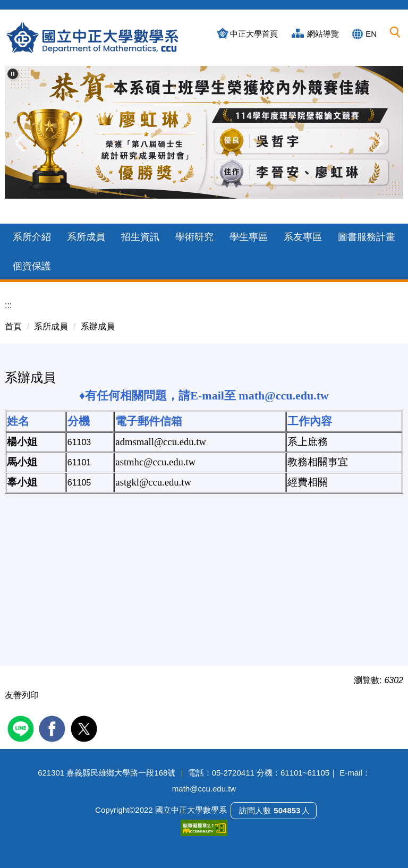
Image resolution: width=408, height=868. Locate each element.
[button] (396, 33)
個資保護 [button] (32, 266)
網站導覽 (323, 34)
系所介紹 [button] (32, 237)
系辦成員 (98, 326)
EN (371, 34)
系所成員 (51, 326)
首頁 (13, 326)
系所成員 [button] (86, 237)
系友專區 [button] (303, 237)
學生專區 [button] (249, 237)
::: (8, 305)
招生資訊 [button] (140, 237)
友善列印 (22, 695)
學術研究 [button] (194, 237)
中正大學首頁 (254, 34)
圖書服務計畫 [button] (367, 237)
